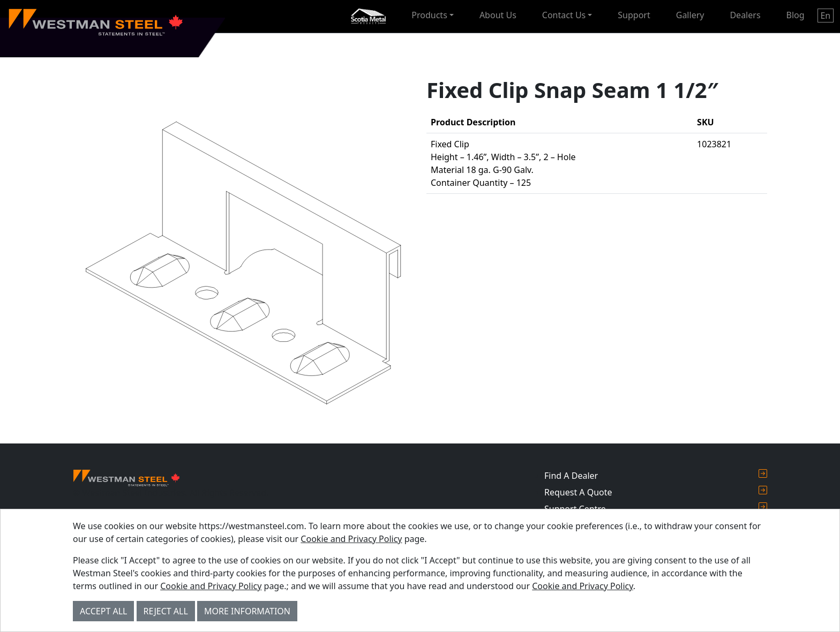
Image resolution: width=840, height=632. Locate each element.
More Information (247, 611)
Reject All (166, 611)
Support (634, 15)
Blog (796, 15)
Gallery (690, 15)
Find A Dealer (656, 475)
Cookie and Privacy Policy (351, 539)
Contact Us (564, 15)
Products (429, 15)
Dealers (745, 15)
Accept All (103, 611)
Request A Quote (656, 492)
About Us (498, 15)
